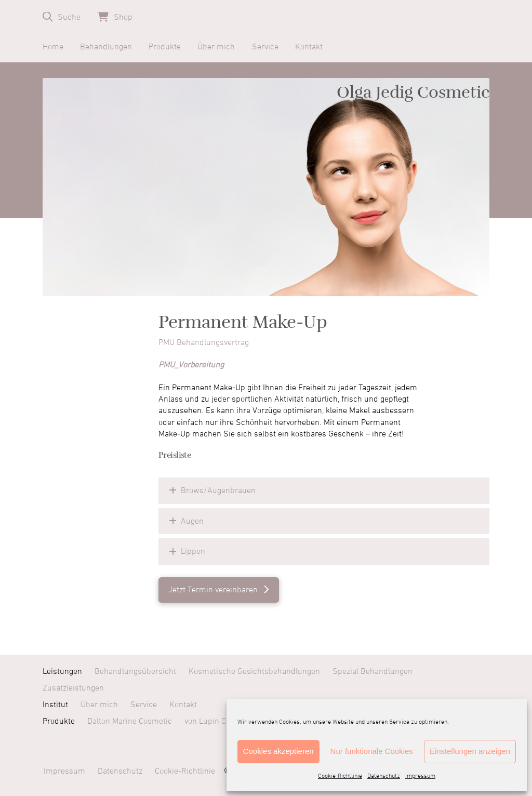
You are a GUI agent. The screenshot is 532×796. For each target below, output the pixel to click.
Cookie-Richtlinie (340, 776)
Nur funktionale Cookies (372, 751)
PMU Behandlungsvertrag (204, 342)
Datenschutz (384, 776)
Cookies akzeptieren (278, 751)
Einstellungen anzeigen (470, 751)
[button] (62, 17)
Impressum (420, 776)
